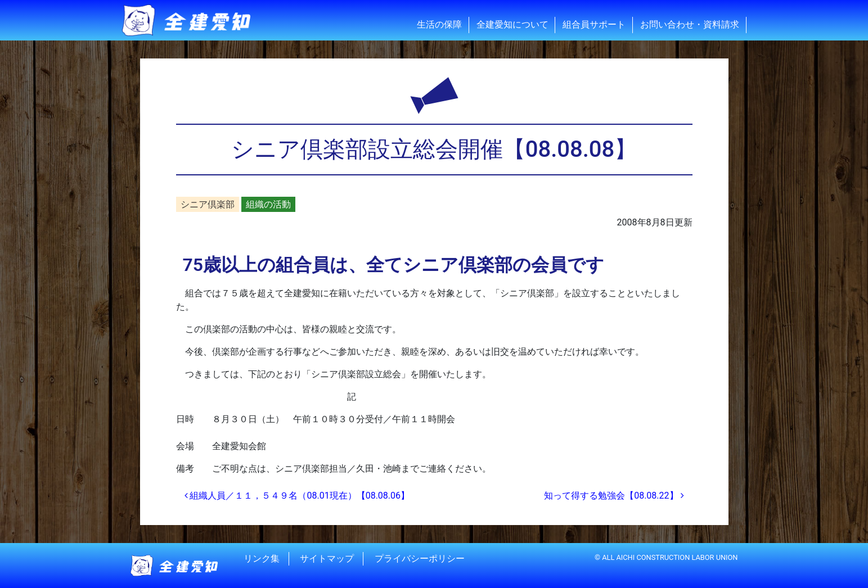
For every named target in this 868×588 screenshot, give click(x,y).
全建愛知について (512, 24)
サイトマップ (327, 558)
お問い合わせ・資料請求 (690, 24)
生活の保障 (439, 24)
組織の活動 (268, 204)
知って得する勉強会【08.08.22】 (614, 496)
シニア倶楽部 (208, 204)
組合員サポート (594, 24)
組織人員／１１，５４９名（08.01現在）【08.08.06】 (297, 496)
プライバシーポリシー (420, 558)
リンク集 (262, 558)
